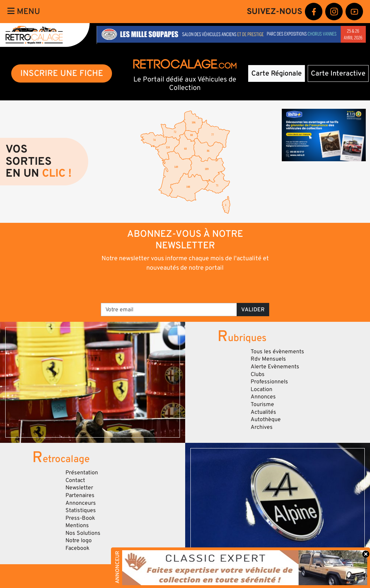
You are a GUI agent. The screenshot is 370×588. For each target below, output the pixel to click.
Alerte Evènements (275, 367)
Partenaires (80, 495)
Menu (24, 11)
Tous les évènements (277, 352)
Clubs (258, 374)
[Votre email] (169, 310)
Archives (262, 427)
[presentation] (175, 287)
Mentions (77, 525)
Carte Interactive (338, 73)
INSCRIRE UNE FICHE (62, 73)
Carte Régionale (277, 73)
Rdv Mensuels (268, 359)
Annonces (263, 397)
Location (261, 389)
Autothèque (266, 419)
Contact (75, 480)
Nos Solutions (83, 533)
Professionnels (269, 382)
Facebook (78, 548)
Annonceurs (81, 503)
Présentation (82, 473)
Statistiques (81, 510)
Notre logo (79, 540)
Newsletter (79, 488)
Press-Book (80, 518)
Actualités (263, 412)
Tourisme (262, 404)
